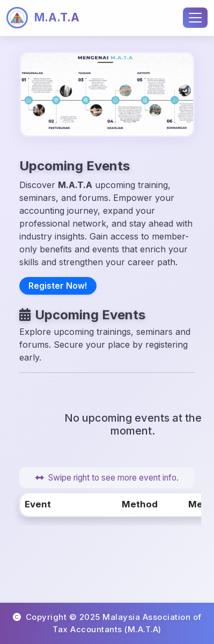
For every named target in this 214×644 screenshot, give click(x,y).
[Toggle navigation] (195, 18)
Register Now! (58, 286)
